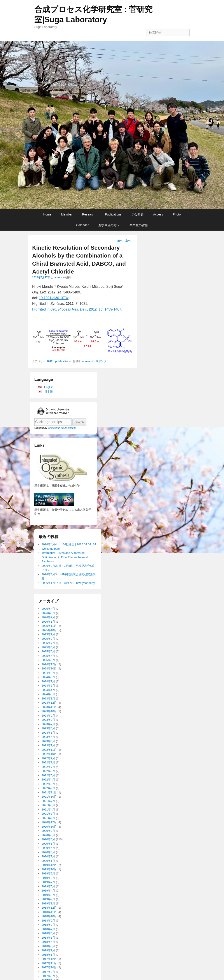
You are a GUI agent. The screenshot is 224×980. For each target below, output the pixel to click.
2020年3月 (48, 852)
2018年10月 (49, 916)
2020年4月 (48, 848)
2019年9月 (48, 873)
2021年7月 (48, 801)
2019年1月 (48, 903)
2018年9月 (48, 921)
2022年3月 (48, 784)
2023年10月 (49, 711)
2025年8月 (48, 639)
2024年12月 (49, 664)
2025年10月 (49, 630)
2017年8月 (48, 976)
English (49, 387)
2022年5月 (48, 775)
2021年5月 (48, 805)
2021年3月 (48, 814)
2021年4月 (48, 810)
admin (58, 277)
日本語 (48, 391)
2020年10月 (49, 827)
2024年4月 (48, 690)
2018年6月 (48, 933)
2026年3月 (48, 613)
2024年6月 (48, 686)
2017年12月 (49, 959)
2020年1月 (48, 861)
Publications (113, 214)
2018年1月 (48, 955)
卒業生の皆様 (139, 225)
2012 (50, 361)
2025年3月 (48, 660)
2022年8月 (48, 762)
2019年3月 (48, 895)
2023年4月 (48, 737)
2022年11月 (49, 750)
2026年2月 (48, 617)
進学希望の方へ (109, 225)
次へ (130, 241)
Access (158, 214)
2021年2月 (48, 818)
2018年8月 (48, 925)
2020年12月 (49, 822)
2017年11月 (49, 963)
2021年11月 (49, 792)
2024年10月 (49, 668)
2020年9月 (48, 831)
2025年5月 (48, 651)
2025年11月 (49, 626)
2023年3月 (48, 741)
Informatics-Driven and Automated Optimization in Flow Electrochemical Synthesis (65, 557)
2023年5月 (48, 733)
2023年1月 (48, 745)
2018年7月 (48, 929)
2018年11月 (49, 912)
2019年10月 (49, 869)
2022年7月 (48, 767)
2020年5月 (48, 844)
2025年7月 (48, 643)
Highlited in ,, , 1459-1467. (77, 309)
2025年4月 (48, 656)
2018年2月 (48, 950)
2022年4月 (48, 780)
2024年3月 (48, 694)
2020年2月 (48, 856)
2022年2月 (48, 788)
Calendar (82, 225)
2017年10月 (49, 967)
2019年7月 (48, 882)
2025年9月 (48, 634)
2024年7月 (48, 681)
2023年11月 (49, 707)
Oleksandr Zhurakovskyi (62, 428)
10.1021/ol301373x (54, 298)
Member (67, 214)
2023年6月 (48, 728)
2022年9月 (48, 758)
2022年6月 (48, 771)
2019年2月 (48, 899)
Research (89, 214)
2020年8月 (48, 835)
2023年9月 (48, 716)
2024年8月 (48, 677)
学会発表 (137, 214)
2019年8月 (48, 878)
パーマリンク (98, 361)
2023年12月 (49, 703)
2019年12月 (49, 865)
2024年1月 (48, 698)
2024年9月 (48, 673)
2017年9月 (48, 972)
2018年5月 (48, 938)
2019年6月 (48, 886)
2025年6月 (48, 647)
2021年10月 (49, 797)
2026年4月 (48, 609)
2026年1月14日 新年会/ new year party (68, 583)
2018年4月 (48, 942)
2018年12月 (49, 908)
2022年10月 (49, 754)
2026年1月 (48, 622)
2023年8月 (48, 720)
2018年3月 (48, 946)
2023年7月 (48, 724)
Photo (177, 214)
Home (47, 214)
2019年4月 (48, 891)
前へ (118, 241)
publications (63, 361)
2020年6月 (48, 839)
